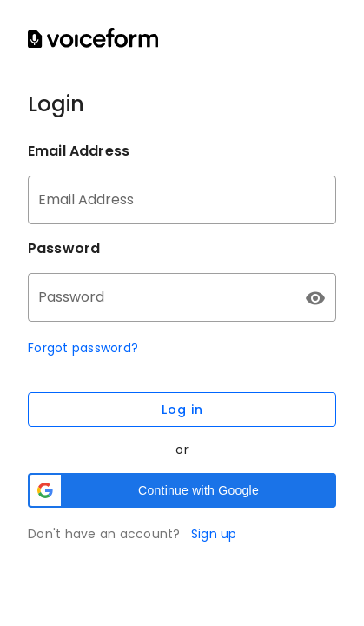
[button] (182, 490)
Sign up (214, 534)
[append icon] (315, 298)
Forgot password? (83, 348)
